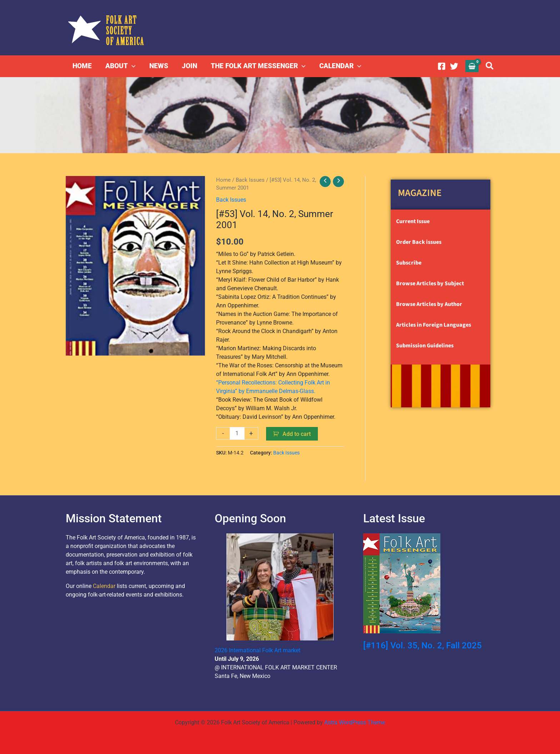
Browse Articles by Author (429, 304)
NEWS (158, 66)
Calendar (104, 586)
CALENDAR (340, 66)
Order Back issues (419, 242)
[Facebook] (442, 66)
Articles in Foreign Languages (434, 325)
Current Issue (413, 221)
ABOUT (120, 66)
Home (223, 180)
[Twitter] (454, 66)
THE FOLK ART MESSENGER (258, 66)
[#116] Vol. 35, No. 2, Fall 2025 (422, 645)
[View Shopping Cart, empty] (472, 66)
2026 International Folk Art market (257, 650)
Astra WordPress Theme (355, 722)
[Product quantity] (237, 433)
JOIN (189, 66)
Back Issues (250, 180)
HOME (82, 66)
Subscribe (409, 263)
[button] (132, 66)
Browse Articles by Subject (430, 283)
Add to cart (297, 434)
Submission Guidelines (425, 346)
